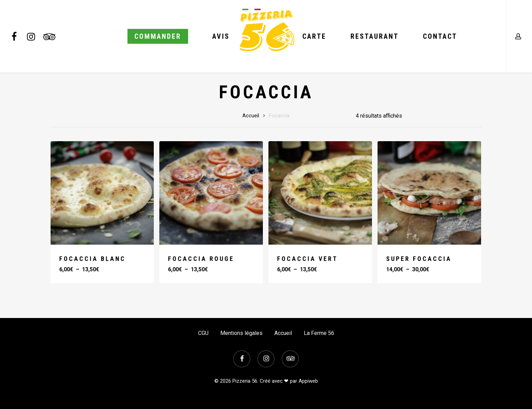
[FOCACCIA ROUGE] (211, 193)
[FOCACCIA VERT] (320, 193)
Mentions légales (241, 333)
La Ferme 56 (319, 333)
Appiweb (308, 381)
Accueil (251, 116)
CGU (203, 333)
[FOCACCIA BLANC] (102, 193)
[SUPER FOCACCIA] (429, 193)
